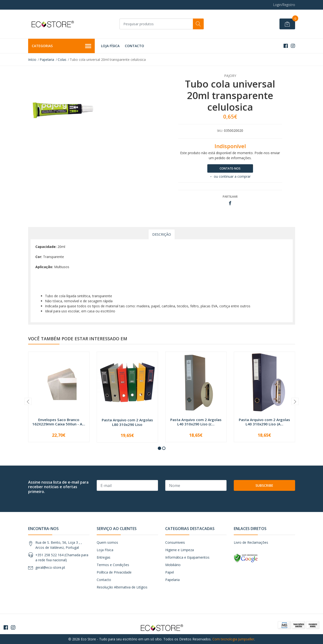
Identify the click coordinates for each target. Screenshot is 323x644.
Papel (170, 572)
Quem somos (107, 542)
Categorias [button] (62, 46)
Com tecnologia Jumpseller (233, 639)
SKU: (220, 131)
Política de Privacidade (114, 572)
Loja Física (110, 46)
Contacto (134, 46)
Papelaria (47, 60)
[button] (159, 448)
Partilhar (230, 197)
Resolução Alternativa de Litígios (122, 587)
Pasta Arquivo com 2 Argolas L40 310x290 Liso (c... (196, 422)
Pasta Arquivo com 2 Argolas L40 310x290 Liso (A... (264, 422)
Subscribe (264, 485)
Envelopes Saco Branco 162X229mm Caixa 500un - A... (59, 422)
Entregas (104, 557)
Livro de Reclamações (251, 542)
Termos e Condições (113, 565)
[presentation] (28, 401)
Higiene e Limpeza (180, 550)
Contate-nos (230, 168)
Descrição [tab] (162, 234)
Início (32, 60)
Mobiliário (173, 565)
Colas (62, 60)
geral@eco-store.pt (50, 567)
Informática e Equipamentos (187, 557)
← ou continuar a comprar (230, 176)
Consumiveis (175, 542)
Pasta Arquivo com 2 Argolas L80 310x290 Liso (127, 422)
